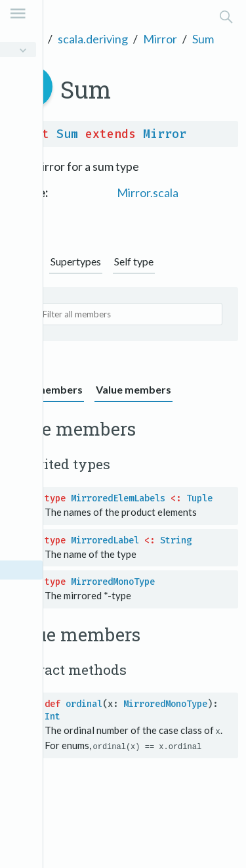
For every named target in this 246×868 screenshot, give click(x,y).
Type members (46, 389)
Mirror (160, 39)
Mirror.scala (148, 193)
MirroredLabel (105, 540)
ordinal (84, 704)
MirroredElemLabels (118, 498)
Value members (133, 389)
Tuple (199, 498)
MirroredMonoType (113, 582)
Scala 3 (25, 39)
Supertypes (76, 261)
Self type (134, 261)
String (176, 540)
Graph (23, 261)
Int (52, 717)
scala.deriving (93, 39)
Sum (203, 39)
